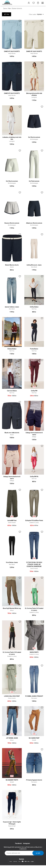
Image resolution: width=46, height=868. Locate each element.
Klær (10, 8)
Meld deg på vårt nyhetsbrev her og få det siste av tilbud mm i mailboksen (23, 848)
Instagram (26, 843)
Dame (5, 8)
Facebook (18, 843)
